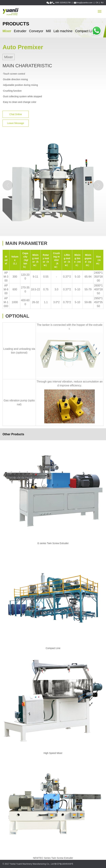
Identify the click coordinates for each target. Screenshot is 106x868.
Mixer (7, 31)
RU (102, 3)
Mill (48, 31)
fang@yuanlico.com (85, 3)
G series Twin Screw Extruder (53, 543)
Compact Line (85, 31)
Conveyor (36, 31)
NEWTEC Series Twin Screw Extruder (53, 858)
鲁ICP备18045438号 (64, 864)
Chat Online (16, 114)
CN (97, 3)
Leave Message (16, 123)
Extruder (20, 31)
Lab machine (63, 31)
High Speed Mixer (53, 753)
